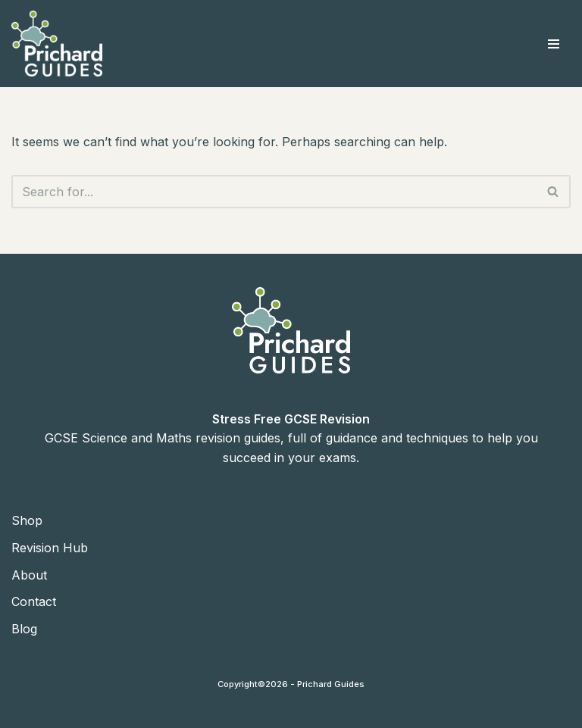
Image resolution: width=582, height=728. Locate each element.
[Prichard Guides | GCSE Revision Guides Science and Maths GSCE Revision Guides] (57, 44)
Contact (34, 601)
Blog (24, 629)
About (29, 575)
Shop (27, 520)
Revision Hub (50, 548)
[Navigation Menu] (554, 44)
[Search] (274, 192)
